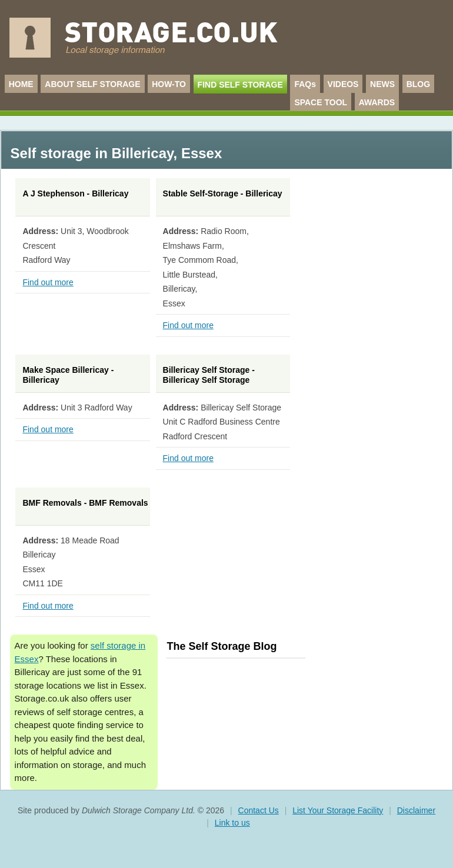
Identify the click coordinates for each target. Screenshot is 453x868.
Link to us (232, 823)
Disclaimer (416, 810)
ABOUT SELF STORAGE (92, 84)
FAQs (305, 84)
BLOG (418, 84)
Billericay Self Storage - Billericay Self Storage (209, 375)
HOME (21, 84)
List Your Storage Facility (338, 810)
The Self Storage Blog (221, 646)
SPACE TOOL (321, 102)
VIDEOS (343, 84)
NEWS (382, 84)
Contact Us (259, 810)
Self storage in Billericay (92, 153)
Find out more (48, 282)
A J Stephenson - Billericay (75, 193)
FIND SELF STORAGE (240, 85)
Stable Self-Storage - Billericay (223, 193)
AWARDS (377, 102)
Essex (201, 153)
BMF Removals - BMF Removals (85, 503)
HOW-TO (169, 84)
